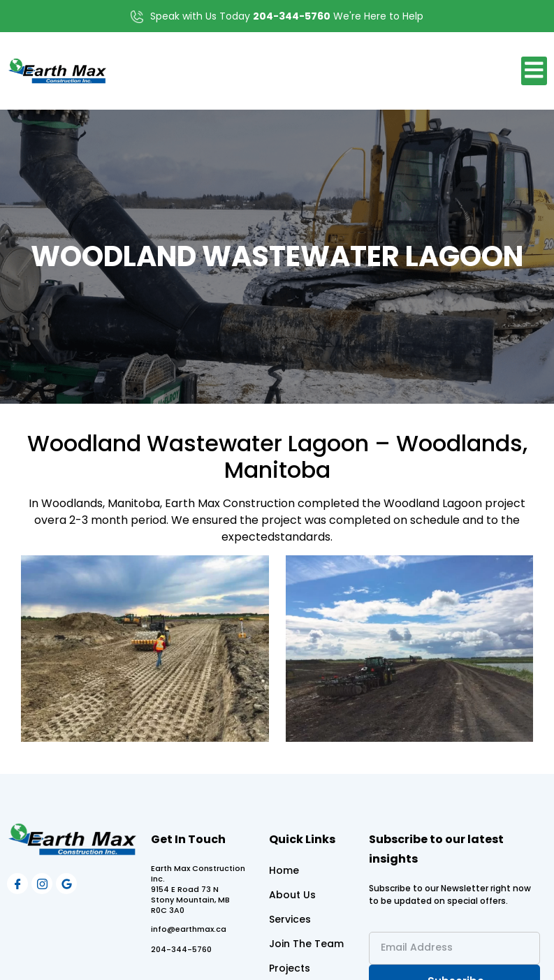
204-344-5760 (181, 949)
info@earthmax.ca (189, 929)
